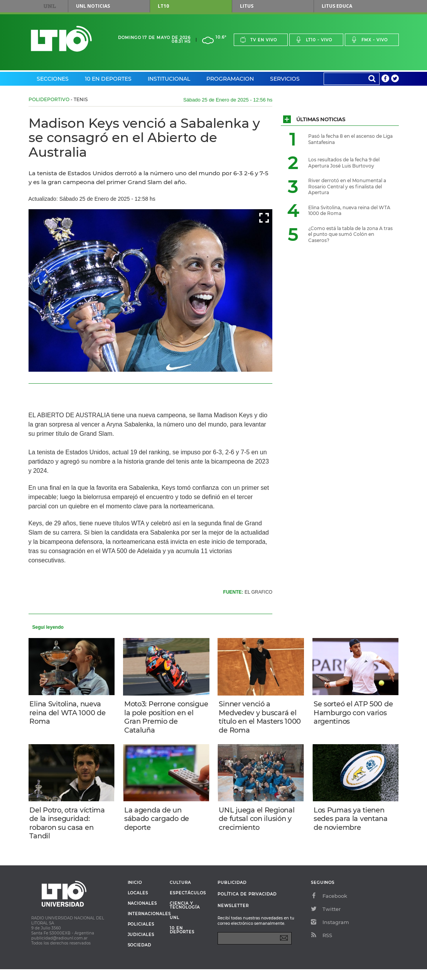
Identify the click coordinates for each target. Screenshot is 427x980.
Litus (247, 6)
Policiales (141, 935)
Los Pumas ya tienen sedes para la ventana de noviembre (353, 825)
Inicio (135, 894)
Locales (138, 904)
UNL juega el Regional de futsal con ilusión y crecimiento (259, 825)
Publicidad (232, 893)
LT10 (163, 6)
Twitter (326, 920)
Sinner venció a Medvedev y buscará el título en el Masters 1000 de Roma (260, 719)
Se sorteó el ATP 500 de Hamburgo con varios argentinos (351, 714)
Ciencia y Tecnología (185, 916)
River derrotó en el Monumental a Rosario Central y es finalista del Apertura (347, 186)
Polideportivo (49, 99)
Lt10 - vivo (314, 40)
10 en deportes (182, 941)
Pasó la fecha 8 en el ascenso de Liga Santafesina (350, 139)
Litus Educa (337, 6)
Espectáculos (188, 904)
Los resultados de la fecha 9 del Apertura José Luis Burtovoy (344, 163)
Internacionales (146, 925)
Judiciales (141, 946)
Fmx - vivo (369, 40)
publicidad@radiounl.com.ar (59, 949)
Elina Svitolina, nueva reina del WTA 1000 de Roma (70, 714)
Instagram (330, 933)
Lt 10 (61, 39)
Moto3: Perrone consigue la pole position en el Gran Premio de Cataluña (161, 719)
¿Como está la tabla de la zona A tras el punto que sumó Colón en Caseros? (350, 234)
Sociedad (140, 956)
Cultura (180, 894)
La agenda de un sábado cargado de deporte (159, 825)
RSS (322, 946)
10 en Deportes (108, 79)
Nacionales (142, 914)
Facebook (329, 907)
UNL (49, 6)
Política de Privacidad (247, 905)
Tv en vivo (258, 40)
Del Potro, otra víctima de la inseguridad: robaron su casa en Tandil (70, 830)
